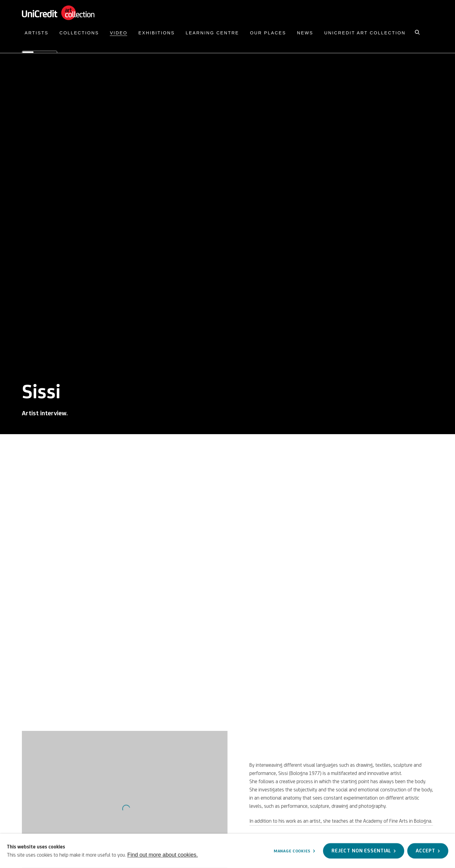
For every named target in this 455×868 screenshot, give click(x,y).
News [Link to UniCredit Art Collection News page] (305, 33)
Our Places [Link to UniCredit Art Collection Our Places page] (268, 33)
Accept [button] (425, 851)
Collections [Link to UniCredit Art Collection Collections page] (79, 33)
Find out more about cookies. (162, 855)
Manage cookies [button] (292, 851)
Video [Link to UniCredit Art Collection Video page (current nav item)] (119, 33)
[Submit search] (418, 32)
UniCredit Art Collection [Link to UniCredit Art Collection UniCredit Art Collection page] (365, 33)
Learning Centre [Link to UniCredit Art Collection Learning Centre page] (212, 33)
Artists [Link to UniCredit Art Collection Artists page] (37, 33)
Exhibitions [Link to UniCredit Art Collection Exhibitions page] (157, 33)
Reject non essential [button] (361, 851)
